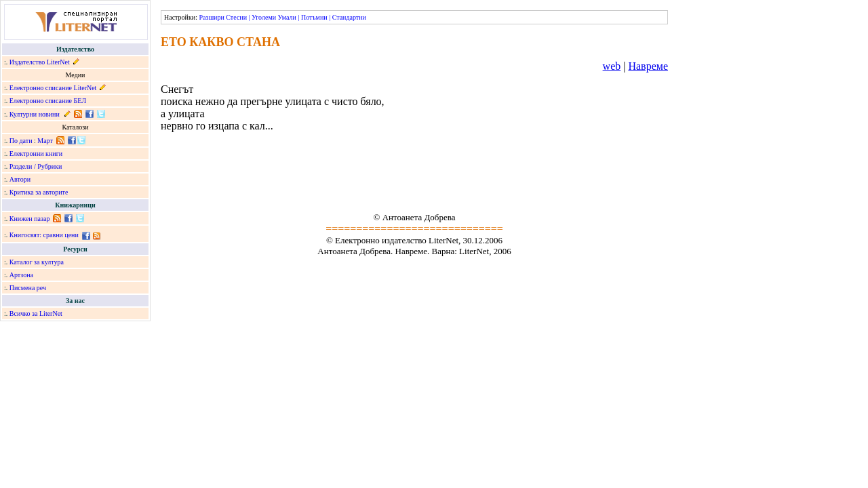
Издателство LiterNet (40, 62)
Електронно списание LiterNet (53, 88)
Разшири (211, 17)
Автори (20, 179)
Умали (287, 17)
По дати (21, 141)
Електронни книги (36, 154)
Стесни (236, 17)
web (612, 66)
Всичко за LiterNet (36, 313)
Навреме (648, 66)
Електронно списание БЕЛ (48, 101)
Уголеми (264, 17)
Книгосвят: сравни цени (44, 235)
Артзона (21, 275)
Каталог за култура (37, 262)
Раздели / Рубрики (36, 166)
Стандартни (349, 17)
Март (45, 141)
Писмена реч (28, 288)
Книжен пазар (30, 219)
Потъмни (314, 17)
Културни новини (35, 114)
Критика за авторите (39, 192)
